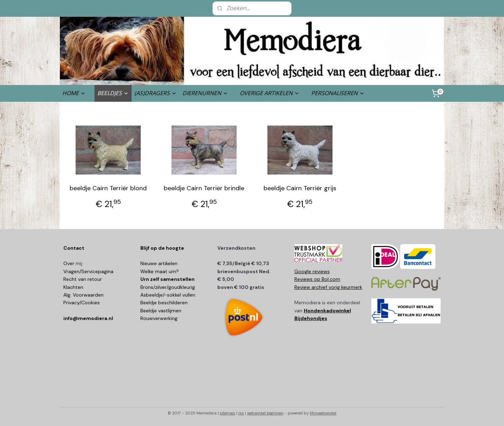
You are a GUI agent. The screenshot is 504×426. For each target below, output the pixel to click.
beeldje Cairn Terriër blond (108, 188)
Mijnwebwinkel (323, 413)
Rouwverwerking (159, 318)
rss (241, 413)
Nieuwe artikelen (159, 263)
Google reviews (312, 271)
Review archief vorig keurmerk (328, 287)
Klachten (73, 287)
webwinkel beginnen (265, 413)
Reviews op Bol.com (317, 279)
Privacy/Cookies (82, 303)
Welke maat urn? (160, 271)
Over (69, 263)
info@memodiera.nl (88, 318)
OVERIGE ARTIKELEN (270, 93)
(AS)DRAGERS (156, 93)
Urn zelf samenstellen (167, 279)
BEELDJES (113, 93)
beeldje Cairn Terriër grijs (300, 188)
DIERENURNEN (205, 93)
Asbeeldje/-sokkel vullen (168, 295)
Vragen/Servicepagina (88, 271)
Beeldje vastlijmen (161, 311)
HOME (74, 93)
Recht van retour (83, 279)
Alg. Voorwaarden (83, 295)
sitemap (227, 413)
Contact (74, 248)
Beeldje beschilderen (164, 303)
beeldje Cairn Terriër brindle (204, 188)
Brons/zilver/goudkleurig (168, 287)
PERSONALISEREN (338, 93)
